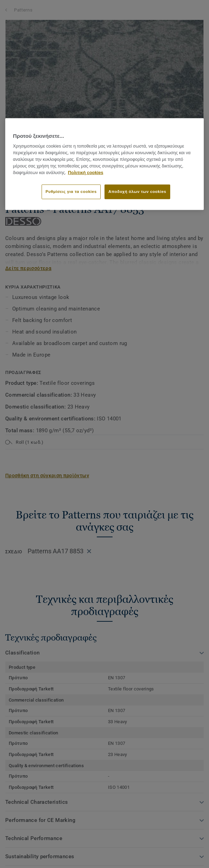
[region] (104, 164)
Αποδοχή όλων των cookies (137, 192)
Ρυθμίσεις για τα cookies (71, 192)
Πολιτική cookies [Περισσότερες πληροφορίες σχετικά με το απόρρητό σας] (85, 172)
